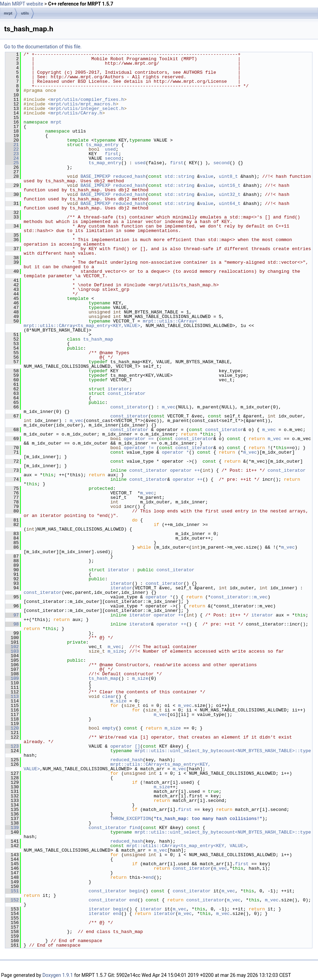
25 (12, 163)
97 (12, 615)
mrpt (8, 13)
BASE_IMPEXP (96, 176)
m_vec (169, 407)
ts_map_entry (102, 145)
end (150, 877)
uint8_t (229, 176)
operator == (140, 439)
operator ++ (185, 470)
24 (12, 158)
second (113, 158)
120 (12, 728)
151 (12, 891)
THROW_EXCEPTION (131, 819)
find (135, 828)
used (110, 149)
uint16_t (230, 185)
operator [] (125, 746)
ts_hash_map (98, 339)
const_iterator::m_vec (239, 597)
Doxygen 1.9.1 (58, 975)
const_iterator (127, 393)
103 (12, 651)
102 (12, 647)
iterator (119, 389)
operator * (176, 452)
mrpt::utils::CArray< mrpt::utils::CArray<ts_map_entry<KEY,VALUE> (112, 323)
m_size (116, 651)
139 (12, 828)
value (207, 176)
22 (12, 149)
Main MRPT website (22, 4)
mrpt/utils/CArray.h (76, 113)
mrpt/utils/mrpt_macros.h (83, 104)
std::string (180, 176)
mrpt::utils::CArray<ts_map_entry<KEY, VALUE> (119, 767)
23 (12, 154)
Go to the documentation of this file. (43, 47)
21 (12, 145)
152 (12, 900)
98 (12, 624)
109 (12, 678)
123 (12, 746)
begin (136, 891)
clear (109, 696)
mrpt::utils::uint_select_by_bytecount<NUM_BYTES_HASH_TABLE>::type (223, 751)
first (112, 154)
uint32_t (230, 194)
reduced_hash (129, 176)
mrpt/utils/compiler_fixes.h (87, 99)
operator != (140, 448)
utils (25, 13)
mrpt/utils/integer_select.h (87, 109)
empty (109, 728)
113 (12, 696)
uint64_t (230, 204)
